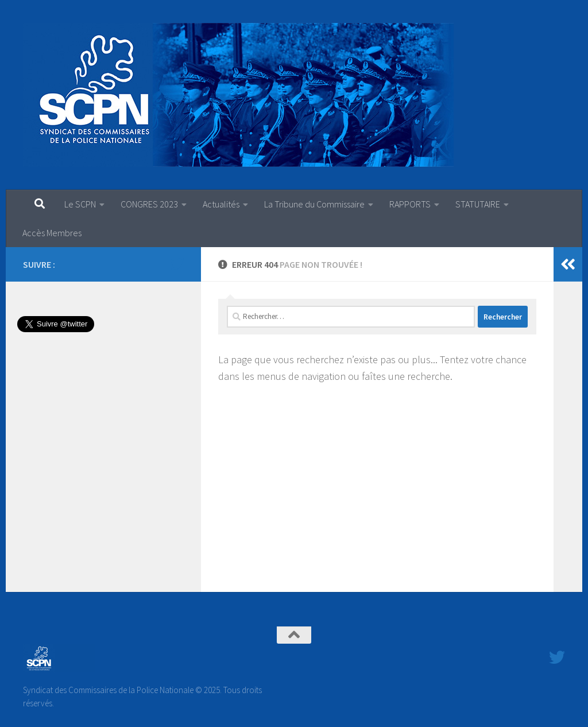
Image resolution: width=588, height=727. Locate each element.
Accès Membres (52, 233)
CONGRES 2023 (149, 204)
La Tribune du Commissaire (314, 204)
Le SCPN (80, 204)
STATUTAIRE (478, 204)
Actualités (221, 204)
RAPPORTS (410, 204)
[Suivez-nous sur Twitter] (177, 264)
